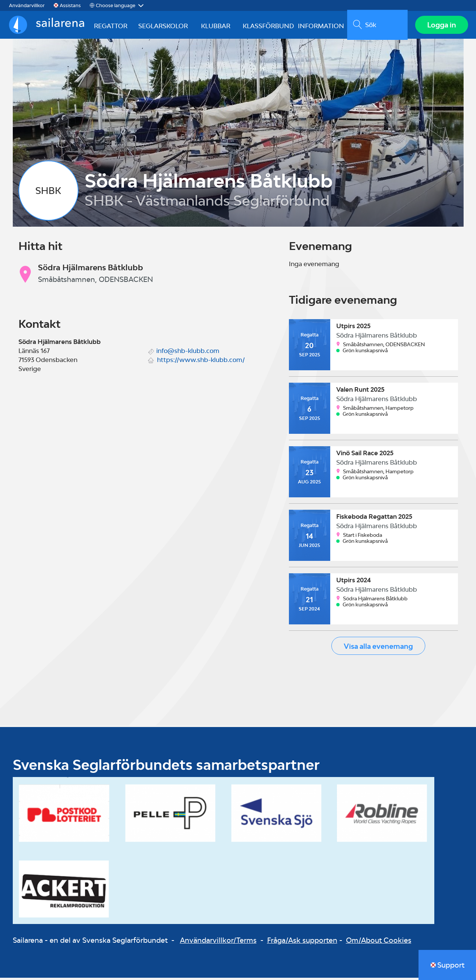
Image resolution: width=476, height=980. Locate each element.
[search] (376, 26)
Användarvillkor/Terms (218, 943)
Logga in (440, 26)
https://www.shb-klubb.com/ (201, 362)
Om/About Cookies (379, 943)
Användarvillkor (27, 5)
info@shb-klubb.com (188, 353)
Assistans (70, 5)
